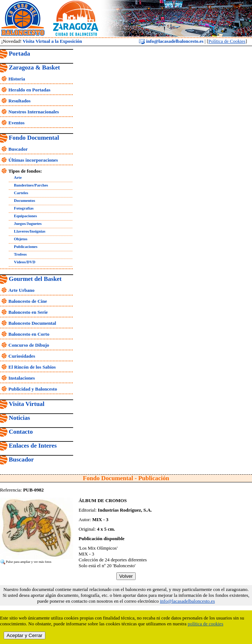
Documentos (25, 200)
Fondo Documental (34, 138)
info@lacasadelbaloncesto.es (171, 41)
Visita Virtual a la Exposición (52, 41)
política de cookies (205, 624)
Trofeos (20, 254)
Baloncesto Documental (32, 323)
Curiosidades (22, 356)
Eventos (16, 123)
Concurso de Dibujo (29, 345)
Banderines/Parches (31, 185)
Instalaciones (22, 378)
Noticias (19, 418)
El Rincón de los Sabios (32, 367)
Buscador (18, 149)
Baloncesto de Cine (28, 301)
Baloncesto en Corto (29, 334)
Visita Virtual (27, 404)
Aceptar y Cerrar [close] (25, 635)
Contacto (21, 432)
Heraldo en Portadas (29, 90)
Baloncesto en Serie (28, 312)
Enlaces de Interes (33, 446)
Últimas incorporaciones (33, 160)
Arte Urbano (21, 290)
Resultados (20, 101)
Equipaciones (25, 216)
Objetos (21, 239)
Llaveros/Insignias (30, 231)
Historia (17, 79)
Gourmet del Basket (35, 279)
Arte (18, 177)
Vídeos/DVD (25, 262)
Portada (19, 54)
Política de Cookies (227, 41)
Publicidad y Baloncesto (33, 389)
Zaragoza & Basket (34, 67)
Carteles (21, 193)
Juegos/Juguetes (28, 223)
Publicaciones (26, 246)
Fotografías (24, 208)
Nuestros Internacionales (34, 112)
